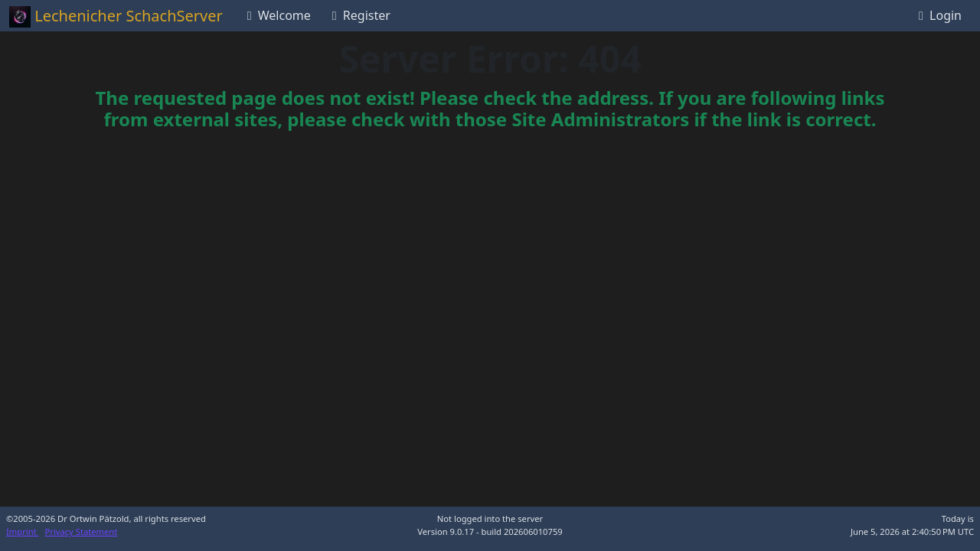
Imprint (23, 531)
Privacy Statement (82, 531)
